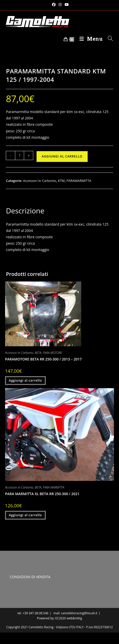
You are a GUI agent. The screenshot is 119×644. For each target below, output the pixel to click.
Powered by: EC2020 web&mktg (59, 618)
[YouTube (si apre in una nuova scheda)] (66, 5)
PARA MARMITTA (54, 487)
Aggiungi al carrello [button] (25, 380)
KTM (61, 181)
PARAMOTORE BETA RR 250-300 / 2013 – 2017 (43, 359)
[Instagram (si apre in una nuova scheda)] (60, 5)
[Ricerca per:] (109, 39)
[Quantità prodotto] (20, 155)
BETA (38, 353)
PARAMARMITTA (79, 181)
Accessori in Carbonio (40, 181)
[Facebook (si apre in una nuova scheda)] (54, 5)
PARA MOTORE (53, 353)
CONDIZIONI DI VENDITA (30, 577)
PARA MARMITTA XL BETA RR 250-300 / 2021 (42, 494)
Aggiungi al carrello (62, 156)
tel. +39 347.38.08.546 (33, 613)
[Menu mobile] (90, 39)
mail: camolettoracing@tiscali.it (75, 613)
